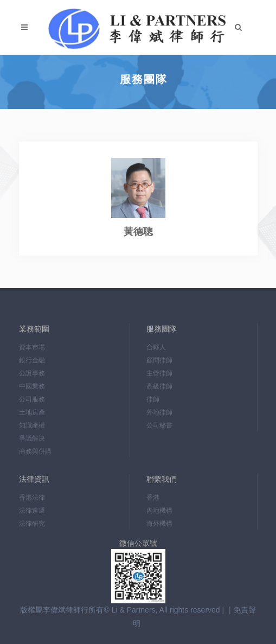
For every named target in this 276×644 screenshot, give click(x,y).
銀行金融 (32, 360)
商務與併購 (35, 451)
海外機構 (159, 524)
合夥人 (156, 347)
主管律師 (159, 373)
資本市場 (32, 347)
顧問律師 (159, 360)
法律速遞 (32, 511)
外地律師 (159, 412)
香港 (153, 498)
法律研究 (32, 524)
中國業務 (32, 386)
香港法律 (32, 498)
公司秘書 (159, 425)
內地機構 (159, 511)
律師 (153, 399)
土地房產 (32, 412)
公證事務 (32, 373)
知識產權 (32, 425)
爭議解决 (32, 438)
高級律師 (159, 386)
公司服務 (32, 399)
